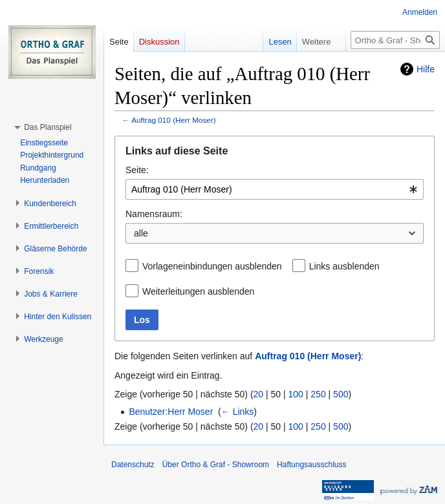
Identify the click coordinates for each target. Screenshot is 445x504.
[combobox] (275, 189)
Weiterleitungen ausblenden (198, 291)
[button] (48, 127)
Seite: (137, 170)
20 (259, 394)
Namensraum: (154, 214)
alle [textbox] (141, 233)
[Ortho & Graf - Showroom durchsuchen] (395, 40)
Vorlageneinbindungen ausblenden (212, 266)
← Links (238, 412)
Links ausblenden (344, 266)
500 (341, 394)
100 (296, 394)
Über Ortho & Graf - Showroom (216, 465)
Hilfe (426, 69)
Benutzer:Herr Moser (171, 412)
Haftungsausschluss (311, 465)
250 (318, 394)
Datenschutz (133, 465)
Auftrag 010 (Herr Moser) (174, 120)
